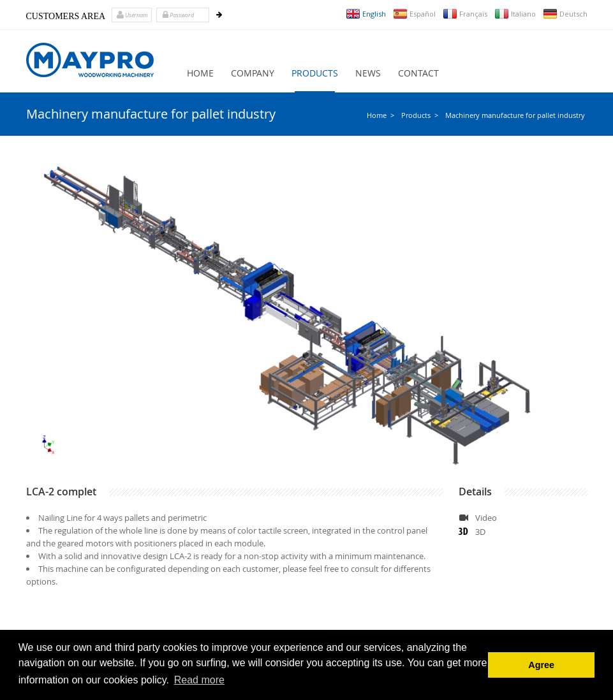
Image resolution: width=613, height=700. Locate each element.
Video (486, 518)
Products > (420, 115)
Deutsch (565, 14)
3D (480, 532)
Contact (418, 73)
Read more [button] (199, 680)
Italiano (515, 14)
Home (200, 73)
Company (253, 73)
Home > (380, 115)
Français (465, 14)
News (368, 73)
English (366, 14)
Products (315, 73)
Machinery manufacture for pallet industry (515, 115)
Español (414, 14)
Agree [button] (541, 665)
